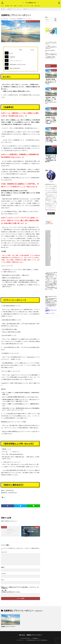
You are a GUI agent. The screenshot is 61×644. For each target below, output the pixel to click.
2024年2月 (48, 245)
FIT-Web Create (31, 640)
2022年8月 (48, 264)
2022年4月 (48, 268)
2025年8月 (48, 234)
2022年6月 (48, 266)
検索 (46, 17)
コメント (4, 552)
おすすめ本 (22, 6)
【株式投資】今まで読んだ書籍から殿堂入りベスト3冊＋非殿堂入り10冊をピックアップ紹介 (51, 141)
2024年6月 (48, 241)
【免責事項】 (10, 57)
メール (3, 574)
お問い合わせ (42, 6)
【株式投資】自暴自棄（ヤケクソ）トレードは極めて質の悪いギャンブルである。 (51, 82)
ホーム (3, 6)
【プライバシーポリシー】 (13, 61)
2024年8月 (48, 239)
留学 (13, 6)
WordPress (45, 640)
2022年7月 (48, 265)
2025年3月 (48, 236)
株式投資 (8, 6)
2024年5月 (48, 242)
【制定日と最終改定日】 (13, 68)
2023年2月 (48, 257)
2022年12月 (48, 259)
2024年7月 (48, 240)
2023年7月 (48, 252)
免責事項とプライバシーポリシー (14, 9)
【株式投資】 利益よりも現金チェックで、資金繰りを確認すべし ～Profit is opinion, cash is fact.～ (51, 101)
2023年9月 (48, 250)
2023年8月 (48, 251)
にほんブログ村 (49, 226)
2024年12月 (48, 238)
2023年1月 (48, 258)
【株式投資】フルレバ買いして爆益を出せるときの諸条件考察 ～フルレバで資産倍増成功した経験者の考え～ (51, 161)
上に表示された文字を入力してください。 (11, 592)
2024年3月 (48, 244)
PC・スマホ (29, 6)
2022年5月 (48, 267)
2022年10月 (48, 261)
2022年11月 (48, 260)
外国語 (17, 6)
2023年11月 (48, 248)
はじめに (9, 53)
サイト (3, 580)
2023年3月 (48, 256)
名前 (3, 567)
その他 (35, 6)
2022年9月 (48, 262)
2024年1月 (48, 246)
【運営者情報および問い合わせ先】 (15, 64)
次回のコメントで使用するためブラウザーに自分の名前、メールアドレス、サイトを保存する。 (20, 588)
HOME (4, 9)
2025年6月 (48, 235)
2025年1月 (48, 237)
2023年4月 (48, 255)
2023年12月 (48, 247)
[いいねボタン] (3, 498)
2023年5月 (48, 254)
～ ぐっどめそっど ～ (31, 3)
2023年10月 (48, 249)
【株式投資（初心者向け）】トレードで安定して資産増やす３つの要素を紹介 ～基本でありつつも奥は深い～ (51, 122)
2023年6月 (48, 253)
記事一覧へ (51, 215)
